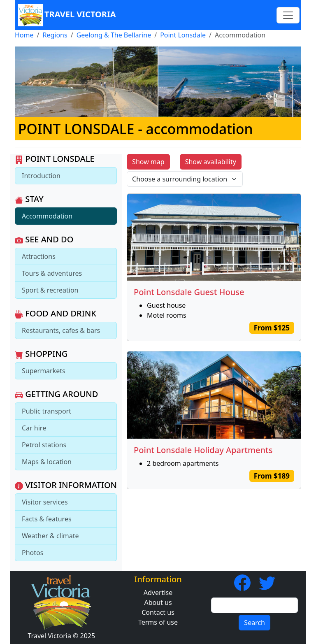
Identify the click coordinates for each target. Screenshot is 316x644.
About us (158, 602)
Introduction (41, 176)
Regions (55, 35)
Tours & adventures (52, 273)
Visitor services (45, 502)
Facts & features (47, 519)
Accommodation (47, 216)
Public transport (46, 411)
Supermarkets (44, 371)
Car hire (34, 428)
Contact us (158, 612)
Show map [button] (148, 162)
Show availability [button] (211, 162)
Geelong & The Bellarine (114, 35)
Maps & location (47, 462)
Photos (33, 553)
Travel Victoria (67, 15)
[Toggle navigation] (288, 15)
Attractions (39, 256)
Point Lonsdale (183, 35)
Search (254, 623)
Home (24, 35)
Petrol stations (44, 445)
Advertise (158, 593)
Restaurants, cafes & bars (61, 330)
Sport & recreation (50, 290)
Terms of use (158, 622)
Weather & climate (50, 536)
